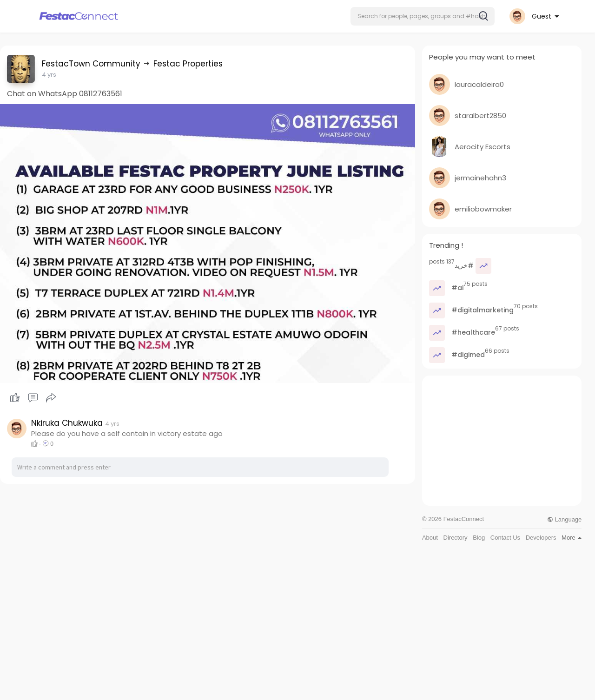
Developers (541, 538)
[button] (423, 16)
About (430, 538)
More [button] (572, 538)
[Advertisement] (502, 441)
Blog (479, 538)
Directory (456, 538)
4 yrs (49, 75)
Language (564, 519)
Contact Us (505, 538)
